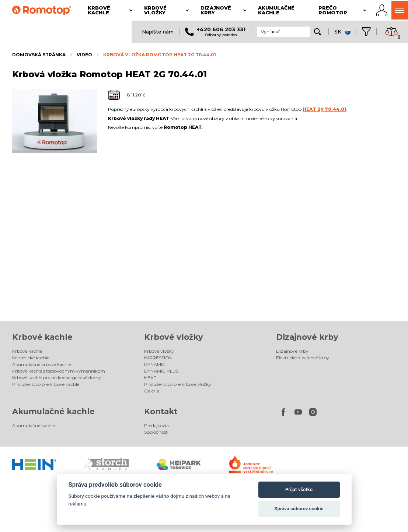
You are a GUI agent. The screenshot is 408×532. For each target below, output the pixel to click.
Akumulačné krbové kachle (41, 364)
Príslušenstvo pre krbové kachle (46, 384)
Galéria (152, 391)
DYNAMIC (155, 364)
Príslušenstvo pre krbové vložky (178, 384)
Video (84, 55)
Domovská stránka (39, 55)
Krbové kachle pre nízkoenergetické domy (57, 378)
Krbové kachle (42, 337)
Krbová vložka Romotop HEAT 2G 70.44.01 (160, 55)
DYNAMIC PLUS (161, 371)
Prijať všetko (299, 489)
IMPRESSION (158, 358)
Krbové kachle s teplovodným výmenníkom (59, 371)
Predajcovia (156, 425)
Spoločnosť (156, 432)
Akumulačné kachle (53, 411)
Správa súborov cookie (299, 509)
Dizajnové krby (307, 337)
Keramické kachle (31, 358)
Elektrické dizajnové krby (303, 358)
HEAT (150, 378)
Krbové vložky (174, 337)
